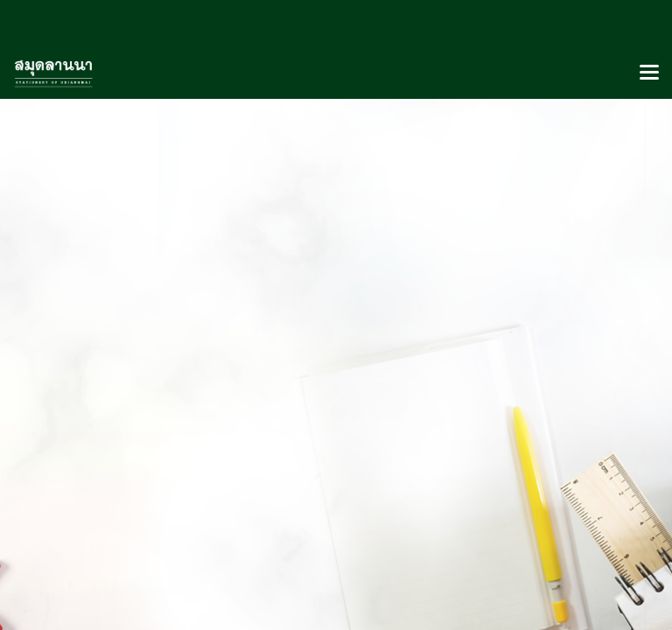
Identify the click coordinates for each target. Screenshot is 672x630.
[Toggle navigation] (649, 73)
